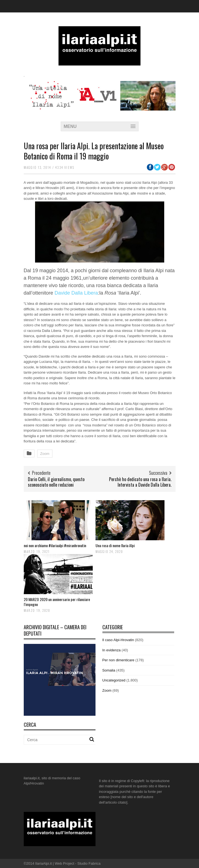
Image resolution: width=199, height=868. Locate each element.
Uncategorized (114, 680)
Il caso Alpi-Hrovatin (118, 640)
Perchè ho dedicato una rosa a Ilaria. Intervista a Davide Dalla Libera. (140, 482)
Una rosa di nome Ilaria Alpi (115, 545)
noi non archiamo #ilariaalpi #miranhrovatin (55, 545)
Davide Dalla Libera (76, 293)
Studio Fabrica (89, 863)
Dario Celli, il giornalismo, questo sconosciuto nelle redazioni (56, 482)
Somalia (109, 670)
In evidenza (112, 650)
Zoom (45, 454)
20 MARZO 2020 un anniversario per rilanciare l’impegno (57, 602)
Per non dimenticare (118, 660)
